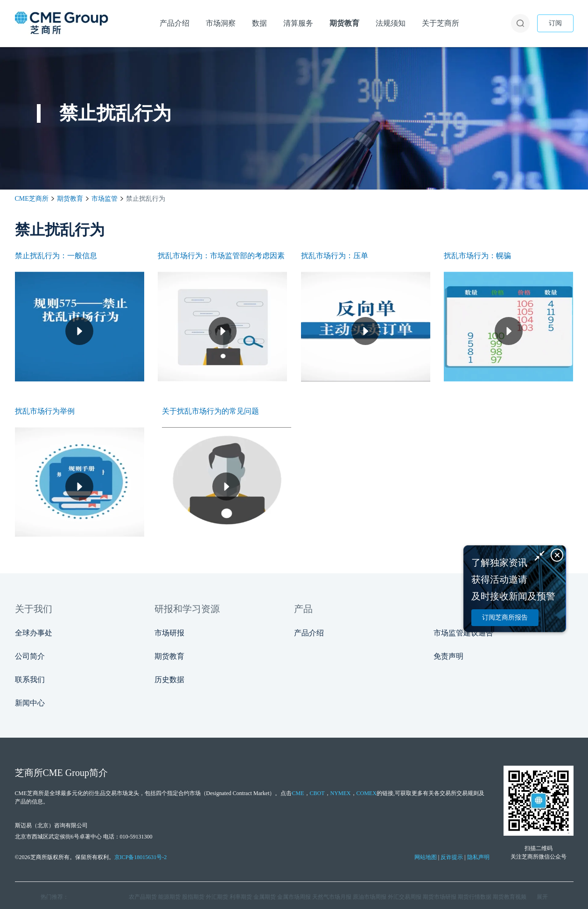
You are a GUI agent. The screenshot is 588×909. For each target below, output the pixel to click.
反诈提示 (452, 857)
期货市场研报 (440, 897)
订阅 (555, 23)
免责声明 (448, 656)
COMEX (367, 793)
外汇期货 (217, 897)
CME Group (66, 773)
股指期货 (193, 897)
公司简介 (30, 656)
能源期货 (169, 897)
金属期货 (265, 897)
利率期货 (241, 897)
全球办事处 (34, 633)
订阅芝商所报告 (505, 617)
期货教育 (70, 199)
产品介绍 (309, 633)
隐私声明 (478, 857)
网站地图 (426, 857)
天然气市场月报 (332, 897)
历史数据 (169, 680)
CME (298, 793)
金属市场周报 (294, 897)
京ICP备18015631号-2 (141, 857)
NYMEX (341, 793)
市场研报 (169, 633)
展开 (542, 897)
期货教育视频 (510, 897)
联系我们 (30, 680)
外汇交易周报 (405, 897)
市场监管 (105, 199)
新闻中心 (30, 703)
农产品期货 (143, 897)
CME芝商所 (32, 199)
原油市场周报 (370, 897)
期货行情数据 (475, 897)
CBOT (317, 793)
